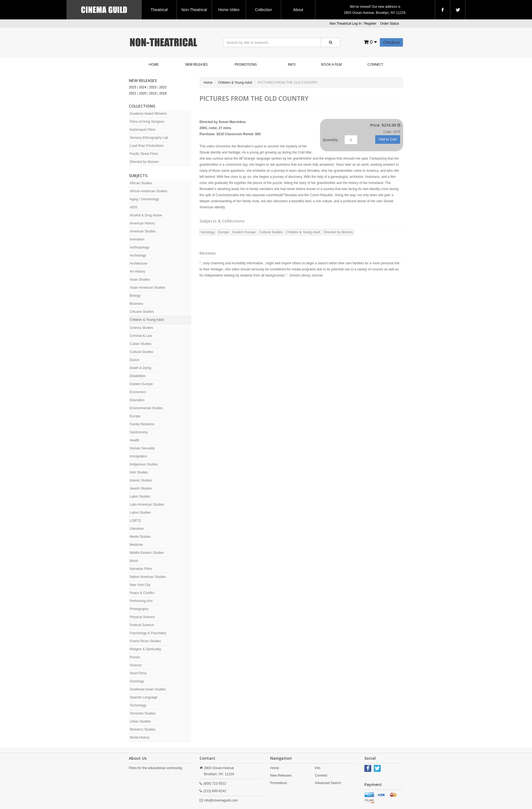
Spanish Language (144, 697)
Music (134, 561)
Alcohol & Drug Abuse (146, 215)
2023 (153, 87)
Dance (135, 360)
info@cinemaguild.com (221, 800)
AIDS (134, 207)
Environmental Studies (146, 408)
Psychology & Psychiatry (148, 633)
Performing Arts (141, 601)
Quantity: (331, 140)
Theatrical (159, 10)
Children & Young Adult (147, 320)
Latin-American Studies (147, 505)
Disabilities (138, 376)
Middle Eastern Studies (147, 553)
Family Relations (142, 424)
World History (140, 738)
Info (292, 64)
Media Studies (140, 537)
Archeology (138, 255)
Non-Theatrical (194, 10)
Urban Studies (140, 721)
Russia (135, 657)
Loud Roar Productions (147, 146)
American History (142, 223)
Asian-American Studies (147, 288)
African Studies (141, 183)
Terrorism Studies (143, 713)
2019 (153, 93)
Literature (137, 529)
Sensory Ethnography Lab (149, 138)
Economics (138, 392)
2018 (163, 93)
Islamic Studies (141, 480)
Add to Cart (388, 139)
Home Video (229, 10)
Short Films (138, 673)
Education (137, 400)
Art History (137, 272)
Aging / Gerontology (144, 199)
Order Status (390, 24)
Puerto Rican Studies (145, 641)
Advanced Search (328, 783)
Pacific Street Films (144, 154)
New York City (140, 585)
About (298, 10)
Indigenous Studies (144, 464)
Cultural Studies (141, 352)
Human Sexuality (142, 448)
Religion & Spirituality (145, 649)
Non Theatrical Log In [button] (345, 24)
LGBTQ (135, 521)
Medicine (136, 545)
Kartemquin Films (143, 130)
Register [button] (370, 24)
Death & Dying (140, 368)
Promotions (246, 64)
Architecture (139, 263)
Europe (135, 416)
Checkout (391, 42)
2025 (133, 87)
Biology (135, 296)
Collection (263, 10)
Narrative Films (141, 569)
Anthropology (140, 247)
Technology (138, 705)
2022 (163, 87)
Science (136, 665)
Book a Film (331, 64)
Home (154, 64)
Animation (137, 239)
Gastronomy (139, 432)
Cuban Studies (141, 344)
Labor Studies (140, 496)
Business (136, 304)
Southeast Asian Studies (148, 689)
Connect (375, 64)
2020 (143, 93)
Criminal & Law (141, 336)
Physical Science (142, 617)
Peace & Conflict (142, 593)
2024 (143, 87)
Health (135, 440)
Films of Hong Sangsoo (147, 122)
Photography (139, 609)
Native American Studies (148, 577)
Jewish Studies (141, 488)
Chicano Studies (142, 312)
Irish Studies (139, 472)
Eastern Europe (141, 384)
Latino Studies (140, 513)
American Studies (143, 231)
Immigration (138, 456)
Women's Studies (143, 729)
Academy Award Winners (148, 114)
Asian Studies (140, 280)
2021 (133, 93)
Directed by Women (144, 162)
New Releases (196, 64)
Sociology (137, 681)
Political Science (142, 625)
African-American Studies (148, 191)
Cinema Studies (141, 328)
